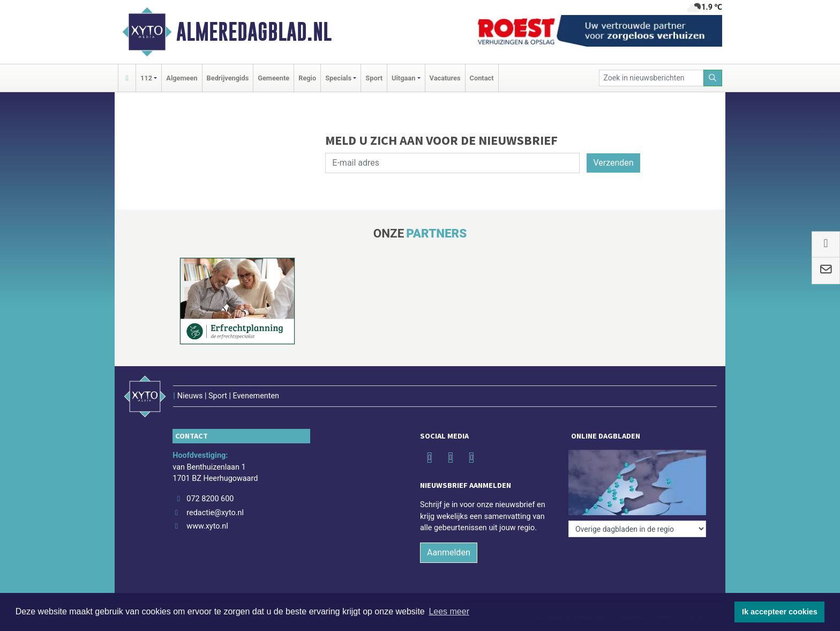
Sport (374, 78)
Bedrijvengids (228, 78)
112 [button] (146, 78)
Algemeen (182, 78)
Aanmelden (449, 552)
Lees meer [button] (449, 611)
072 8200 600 (210, 499)
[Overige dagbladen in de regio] (637, 529)
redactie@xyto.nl (215, 513)
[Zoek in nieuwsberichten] (651, 78)
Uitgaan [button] (403, 78)
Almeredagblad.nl (254, 32)
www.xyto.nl (207, 526)
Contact (482, 78)
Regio (307, 78)
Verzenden (613, 163)
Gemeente (273, 78)
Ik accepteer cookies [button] (780, 612)
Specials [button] (338, 78)
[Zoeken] (713, 78)
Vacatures (445, 78)
